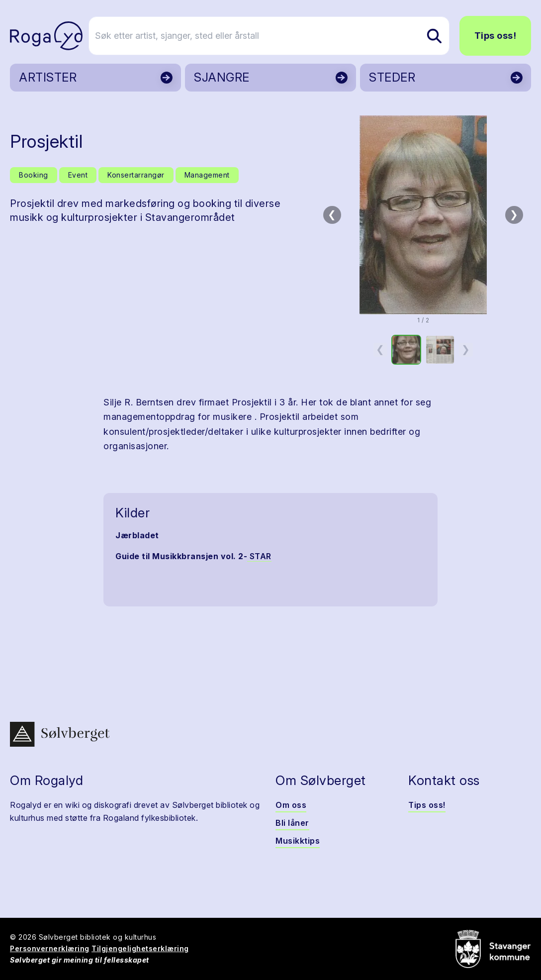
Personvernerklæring (50, 948)
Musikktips (298, 841)
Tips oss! (496, 36)
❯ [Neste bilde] (514, 214)
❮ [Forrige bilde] (332, 214)
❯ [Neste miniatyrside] (466, 349)
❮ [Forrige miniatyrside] (380, 349)
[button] (423, 215)
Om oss (291, 805)
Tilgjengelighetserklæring (140, 948)
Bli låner (292, 823)
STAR (259, 556)
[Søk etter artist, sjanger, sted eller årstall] (275, 36)
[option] (406, 350)
